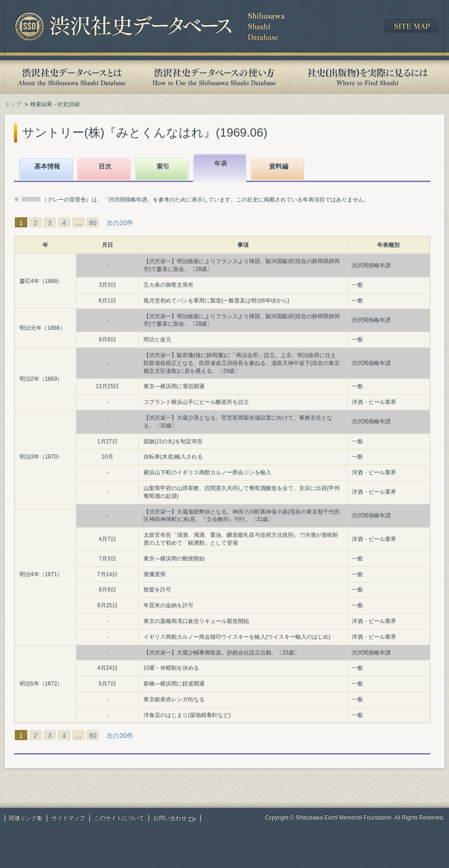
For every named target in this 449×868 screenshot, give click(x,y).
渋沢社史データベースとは (71, 77)
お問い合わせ (170, 818)
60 (93, 223)
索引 (163, 166)
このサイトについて (119, 818)
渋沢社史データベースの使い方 (214, 77)
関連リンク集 (25, 818)
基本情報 (47, 166)
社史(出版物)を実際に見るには (368, 77)
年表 (221, 164)
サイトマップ (68, 818)
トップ (13, 104)
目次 (105, 166)
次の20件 (120, 223)
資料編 (279, 166)
